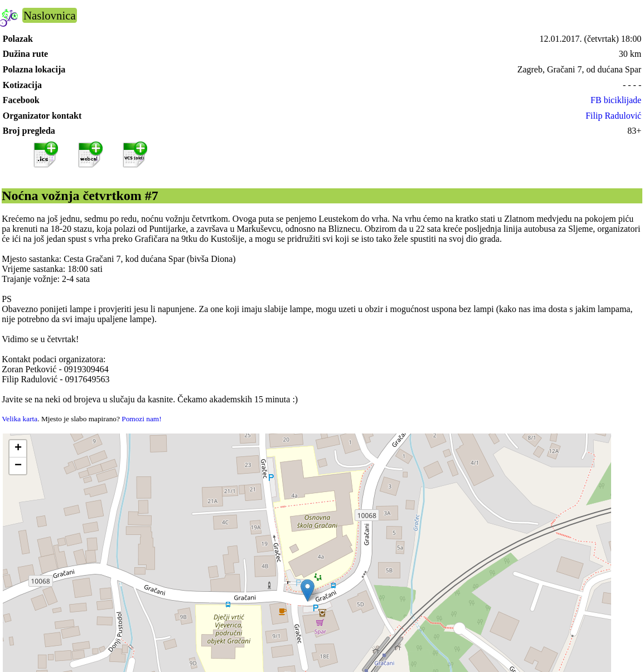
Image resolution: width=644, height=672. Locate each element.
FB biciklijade (616, 100)
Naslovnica (50, 15)
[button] (308, 590)
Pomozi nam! (141, 419)
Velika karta (20, 419)
